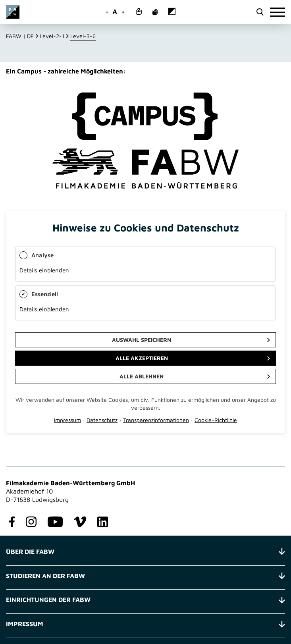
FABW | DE (20, 36)
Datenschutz (102, 420)
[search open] (260, 12)
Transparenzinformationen (156, 420)
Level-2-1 (52, 36)
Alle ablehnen (142, 376)
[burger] (278, 12)
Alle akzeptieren (142, 358)
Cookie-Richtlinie (216, 420)
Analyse (42, 255)
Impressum (67, 420)
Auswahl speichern (142, 340)
